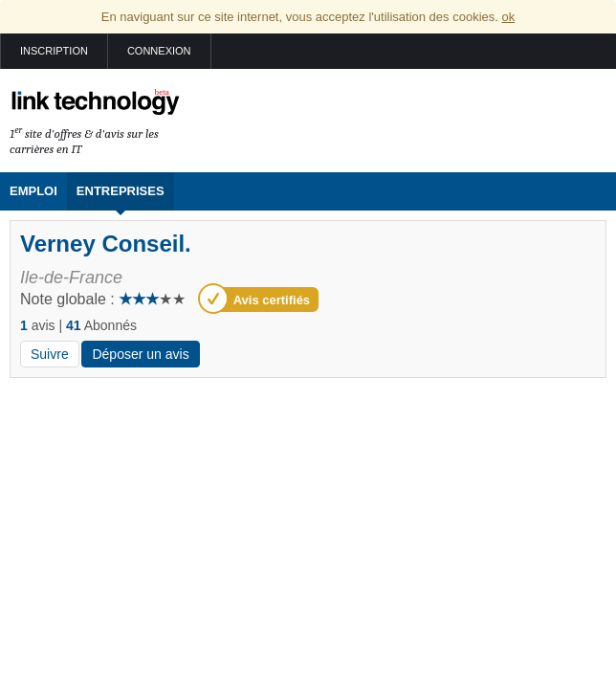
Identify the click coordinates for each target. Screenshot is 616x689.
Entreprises (121, 191)
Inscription (54, 51)
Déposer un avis (140, 354)
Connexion (159, 51)
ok (508, 17)
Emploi (33, 191)
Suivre (50, 354)
